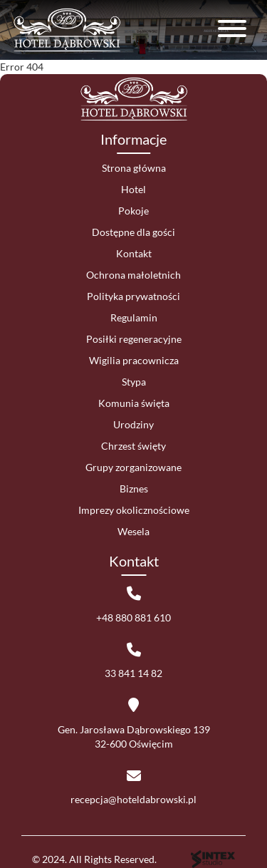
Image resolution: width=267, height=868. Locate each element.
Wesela (133, 531)
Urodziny (133, 424)
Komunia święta (134, 403)
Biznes (134, 489)
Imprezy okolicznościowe (134, 510)
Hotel (133, 189)
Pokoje (133, 211)
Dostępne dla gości (133, 232)
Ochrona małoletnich (133, 275)
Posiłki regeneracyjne (134, 339)
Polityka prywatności (133, 296)
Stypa (134, 382)
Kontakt (134, 253)
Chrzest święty (133, 446)
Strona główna (134, 168)
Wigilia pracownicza (134, 360)
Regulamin (134, 317)
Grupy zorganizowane (133, 467)
